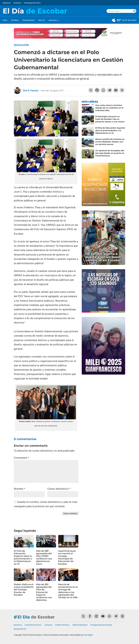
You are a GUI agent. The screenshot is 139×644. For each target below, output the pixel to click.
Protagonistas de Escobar (101, 625)
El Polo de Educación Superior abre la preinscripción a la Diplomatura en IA (23, 557)
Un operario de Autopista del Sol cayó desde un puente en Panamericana (110, 153)
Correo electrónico (59, 489)
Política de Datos (62, 625)
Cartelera (15, 20)
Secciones (53, 20)
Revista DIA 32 (20, 629)
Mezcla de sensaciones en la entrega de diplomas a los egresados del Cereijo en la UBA (68, 591)
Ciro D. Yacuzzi (31, 90)
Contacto (17, 3)
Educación (21, 45)
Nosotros (7, 3)
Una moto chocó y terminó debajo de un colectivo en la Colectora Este (109, 108)
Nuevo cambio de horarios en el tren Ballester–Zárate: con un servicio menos (110, 142)
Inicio (5, 20)
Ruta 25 (42, 20)
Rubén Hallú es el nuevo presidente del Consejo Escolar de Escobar (24, 590)
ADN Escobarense (80, 625)
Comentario (21, 458)
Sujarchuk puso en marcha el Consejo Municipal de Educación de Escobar (67, 557)
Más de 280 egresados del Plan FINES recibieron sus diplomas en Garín (44, 557)
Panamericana (28, 20)
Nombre (19, 489)
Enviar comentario (70, 513)
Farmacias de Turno (32, 3)
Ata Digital (89, 635)
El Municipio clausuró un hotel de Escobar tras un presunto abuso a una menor (110, 119)
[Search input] (120, 11)
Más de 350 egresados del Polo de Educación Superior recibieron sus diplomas (44, 592)
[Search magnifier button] (134, 11)
